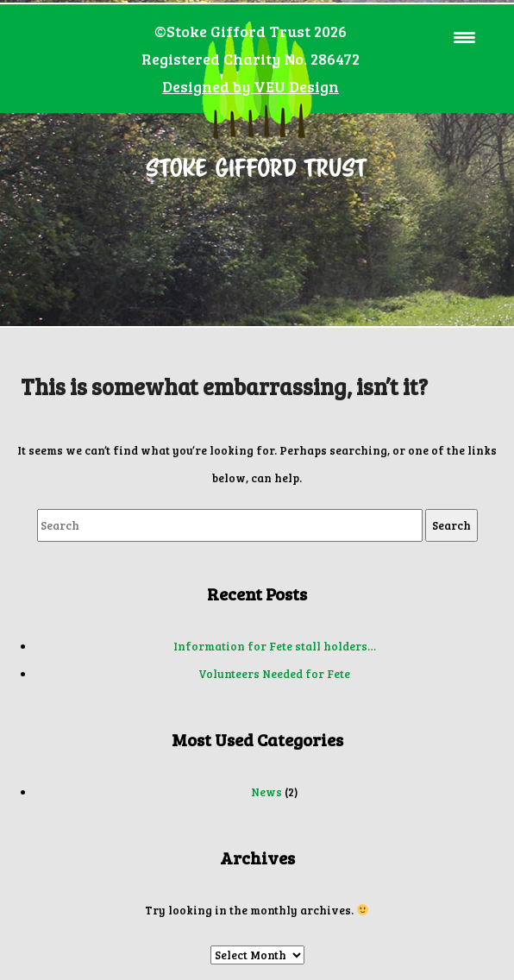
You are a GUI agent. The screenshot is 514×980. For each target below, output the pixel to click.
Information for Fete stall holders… (275, 646)
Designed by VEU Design (251, 86)
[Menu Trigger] (464, 37)
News (266, 792)
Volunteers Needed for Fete (274, 674)
